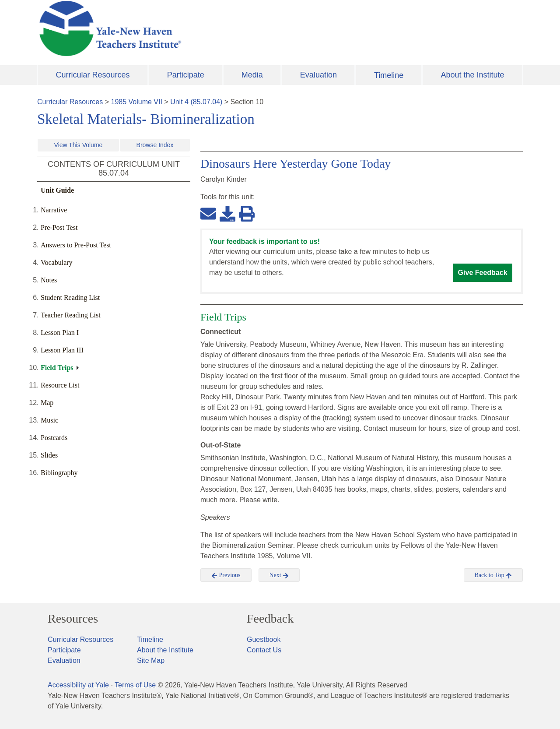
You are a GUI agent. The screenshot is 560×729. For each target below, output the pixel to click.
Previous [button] (226, 575)
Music (49, 420)
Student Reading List (70, 298)
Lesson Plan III (62, 350)
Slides (49, 455)
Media (252, 75)
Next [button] (279, 575)
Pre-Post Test (59, 227)
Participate (186, 75)
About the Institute (472, 75)
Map (47, 403)
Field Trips (57, 368)
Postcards (54, 438)
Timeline (389, 75)
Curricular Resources (93, 75)
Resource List (60, 385)
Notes (49, 280)
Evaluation (318, 75)
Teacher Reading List (71, 315)
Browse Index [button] (155, 145)
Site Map (151, 660)
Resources (73, 619)
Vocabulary (57, 262)
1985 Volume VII (137, 102)
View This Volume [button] (79, 145)
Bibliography (59, 473)
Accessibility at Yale (78, 685)
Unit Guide (57, 190)
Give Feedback (483, 273)
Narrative (54, 210)
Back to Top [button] (493, 575)
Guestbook (264, 639)
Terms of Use (135, 685)
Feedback (270, 619)
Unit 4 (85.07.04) (196, 102)
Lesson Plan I (60, 333)
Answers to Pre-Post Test (76, 245)
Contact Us (264, 650)
